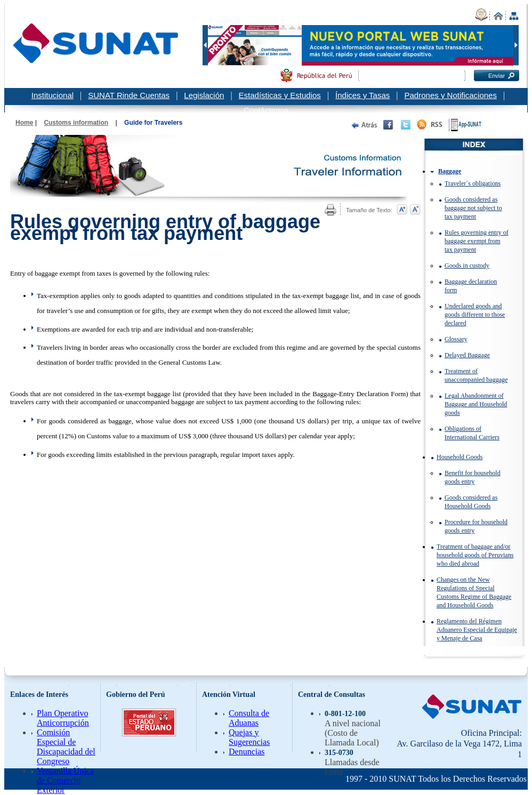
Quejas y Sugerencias (249, 737)
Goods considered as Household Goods (471, 502)
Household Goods (460, 457)
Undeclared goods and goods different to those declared (475, 315)
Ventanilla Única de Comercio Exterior (65, 780)
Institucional (53, 95)
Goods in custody (467, 266)
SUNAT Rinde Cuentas (129, 95)
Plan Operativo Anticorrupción (63, 718)
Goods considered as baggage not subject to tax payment (473, 208)
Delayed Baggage (467, 355)
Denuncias (247, 752)
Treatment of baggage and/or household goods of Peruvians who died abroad (475, 555)
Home (24, 123)
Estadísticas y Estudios (280, 95)
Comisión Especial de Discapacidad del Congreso (66, 747)
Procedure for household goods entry (476, 526)
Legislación (204, 95)
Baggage (450, 171)
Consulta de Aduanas (249, 718)
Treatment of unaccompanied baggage (476, 375)
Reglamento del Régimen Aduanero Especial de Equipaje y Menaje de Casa (477, 630)
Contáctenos (266, 110)
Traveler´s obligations (473, 183)
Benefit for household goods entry (473, 477)
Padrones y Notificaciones (451, 95)
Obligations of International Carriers (472, 433)
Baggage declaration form (471, 286)
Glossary (456, 339)
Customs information (76, 123)
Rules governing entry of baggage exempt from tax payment (477, 241)
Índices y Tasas (362, 95)
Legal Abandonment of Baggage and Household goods (476, 404)
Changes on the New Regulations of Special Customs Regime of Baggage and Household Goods (474, 592)
